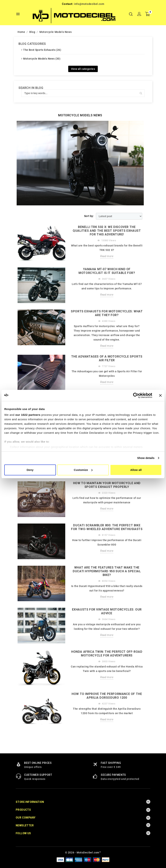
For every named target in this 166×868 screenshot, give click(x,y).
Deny (30, 470)
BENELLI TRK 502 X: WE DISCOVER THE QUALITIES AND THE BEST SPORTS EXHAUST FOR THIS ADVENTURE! (107, 231)
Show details (146, 458)
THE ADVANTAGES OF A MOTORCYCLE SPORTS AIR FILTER (107, 358)
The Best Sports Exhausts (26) (42, 50)
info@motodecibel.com (89, 4)
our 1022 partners (28, 415)
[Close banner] (160, 395)
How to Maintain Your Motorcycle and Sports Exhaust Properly (107, 485)
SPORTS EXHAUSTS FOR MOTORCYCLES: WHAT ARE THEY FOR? (107, 313)
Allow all (136, 470)
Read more (107, 256)
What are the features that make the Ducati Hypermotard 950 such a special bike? (107, 571)
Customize (83, 470)
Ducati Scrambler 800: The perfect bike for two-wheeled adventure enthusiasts (107, 527)
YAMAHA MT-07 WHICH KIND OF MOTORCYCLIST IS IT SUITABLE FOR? (107, 271)
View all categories (83, 69)
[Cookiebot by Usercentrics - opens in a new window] (136, 395)
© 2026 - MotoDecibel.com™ (83, 853)
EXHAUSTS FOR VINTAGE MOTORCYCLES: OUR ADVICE (107, 611)
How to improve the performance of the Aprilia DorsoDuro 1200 (107, 696)
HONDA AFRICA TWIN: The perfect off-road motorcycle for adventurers (107, 654)
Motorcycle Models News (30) (42, 59)
